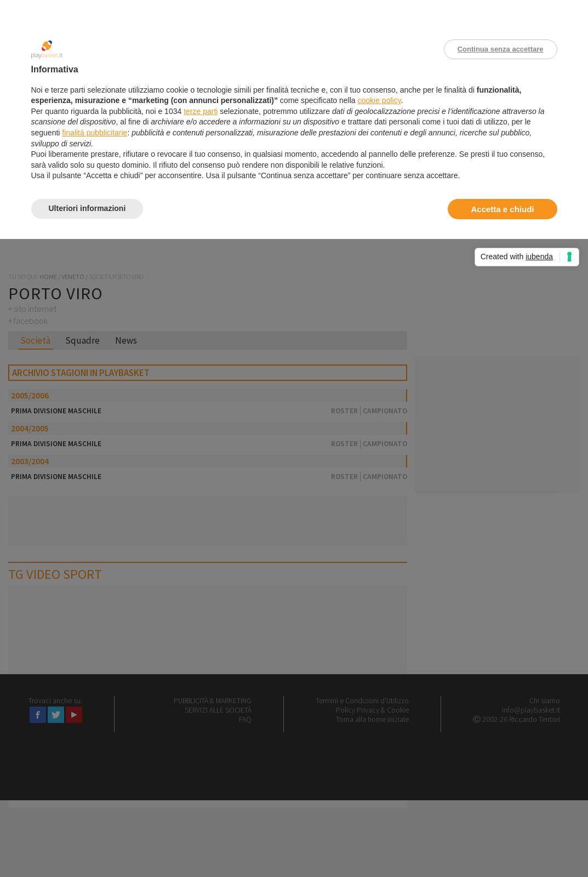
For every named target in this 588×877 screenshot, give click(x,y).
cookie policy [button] (379, 100)
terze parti (201, 111)
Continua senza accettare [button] (501, 49)
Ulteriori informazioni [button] (87, 208)
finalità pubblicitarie (95, 133)
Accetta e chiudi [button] (502, 209)
